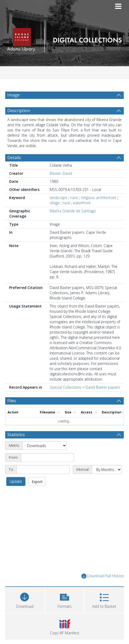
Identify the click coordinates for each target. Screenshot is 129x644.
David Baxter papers (103, 400)
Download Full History (103, 589)
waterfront (82, 215)
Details (14, 170)
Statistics (16, 447)
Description (19, 123)
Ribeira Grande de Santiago (73, 223)
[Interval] (107, 482)
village (55, 215)
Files (12, 413)
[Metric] (45, 458)
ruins (74, 210)
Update (16, 494)
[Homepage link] (65, 39)
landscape (58, 210)
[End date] (43, 482)
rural (66, 215)
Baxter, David (61, 186)
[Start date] (47, 470)
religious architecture (99, 210)
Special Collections (66, 400)
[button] (65, 612)
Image (13, 95)
